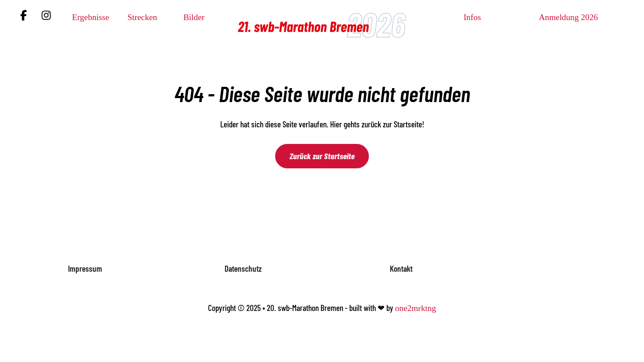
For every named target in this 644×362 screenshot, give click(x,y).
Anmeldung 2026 (569, 17)
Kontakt (401, 268)
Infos (472, 17)
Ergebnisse (90, 17)
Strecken (142, 17)
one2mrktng (416, 308)
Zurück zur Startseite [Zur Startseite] (322, 156)
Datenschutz (243, 268)
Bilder (194, 17)
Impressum (85, 268)
